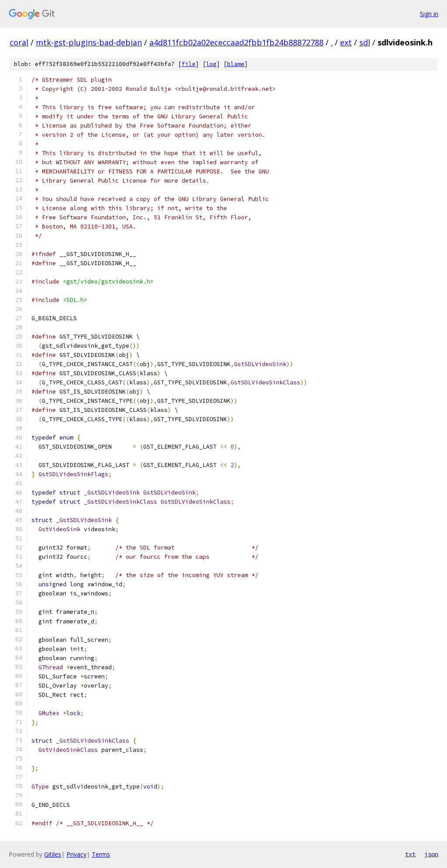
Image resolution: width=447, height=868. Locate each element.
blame (236, 64)
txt (410, 854)
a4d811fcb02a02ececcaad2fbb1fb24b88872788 (236, 42)
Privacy (76, 854)
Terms (101, 854)
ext (346, 42)
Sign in (429, 14)
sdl (365, 42)
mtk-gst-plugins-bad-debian (89, 42)
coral (19, 42)
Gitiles (53, 854)
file (189, 64)
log (211, 64)
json (431, 854)
